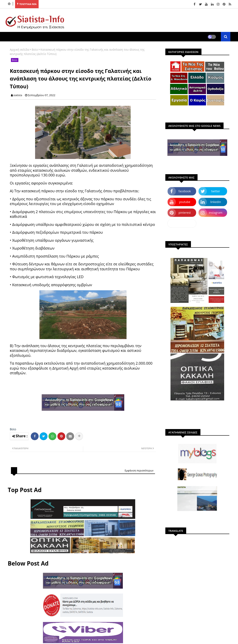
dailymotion (182, 223)
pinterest (185, 213)
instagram (216, 213)
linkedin (216, 202)
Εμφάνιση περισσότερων (139, 471)
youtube (185, 202)
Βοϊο (35, 50)
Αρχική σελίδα (20, 50)
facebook (185, 191)
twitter (216, 191)
